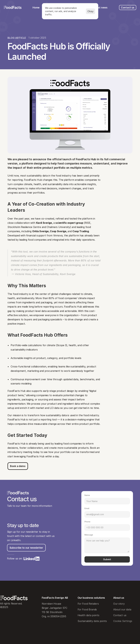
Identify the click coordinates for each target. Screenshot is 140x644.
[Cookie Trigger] (123, 621)
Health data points (88, 615)
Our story (119, 604)
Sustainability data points (92, 621)
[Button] (18, 466)
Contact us (120, 615)
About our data (122, 609)
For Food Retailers (88, 604)
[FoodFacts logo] (13, 8)
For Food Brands (87, 609)
